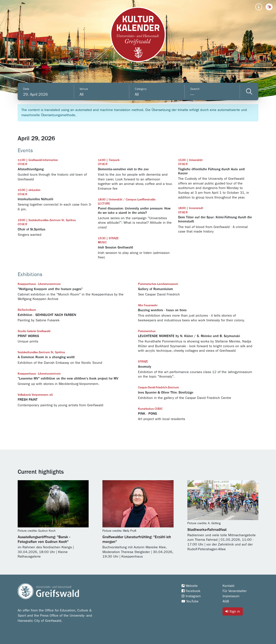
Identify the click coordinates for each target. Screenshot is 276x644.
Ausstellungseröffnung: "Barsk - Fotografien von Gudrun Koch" (44, 539)
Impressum (231, 596)
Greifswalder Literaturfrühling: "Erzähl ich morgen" (137, 539)
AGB (226, 601)
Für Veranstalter (235, 591)
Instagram (191, 596)
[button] (269, 7)
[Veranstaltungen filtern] (249, 91)
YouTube (190, 601)
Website (190, 586)
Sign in (233, 611)
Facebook (191, 591)
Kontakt (228, 586)
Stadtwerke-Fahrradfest (207, 530)
